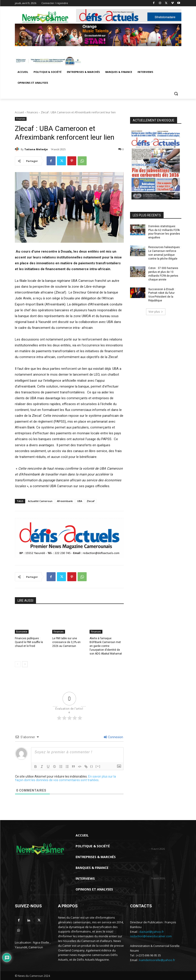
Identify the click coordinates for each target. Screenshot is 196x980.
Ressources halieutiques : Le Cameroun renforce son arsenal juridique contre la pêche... (166, 866)
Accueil (19, 112)
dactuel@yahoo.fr (152, 932)
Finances (32, 112)
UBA (80, 501)
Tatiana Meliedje (36, 149)
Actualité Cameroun (40, 501)
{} (92, 766)
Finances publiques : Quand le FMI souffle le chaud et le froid (29, 642)
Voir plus (156, 312)
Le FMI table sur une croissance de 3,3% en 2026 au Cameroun (66, 642)
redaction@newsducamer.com (151, 936)
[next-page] (25, 664)
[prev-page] (18, 664)
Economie (22, 632)
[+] (98, 766)
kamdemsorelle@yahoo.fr (157, 960)
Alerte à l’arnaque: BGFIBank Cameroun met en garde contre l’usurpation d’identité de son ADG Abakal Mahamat (106, 646)
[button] (176, 94)
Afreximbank (65, 501)
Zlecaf (91, 501)
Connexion (113, 737)
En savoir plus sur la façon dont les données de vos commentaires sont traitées (65, 778)
